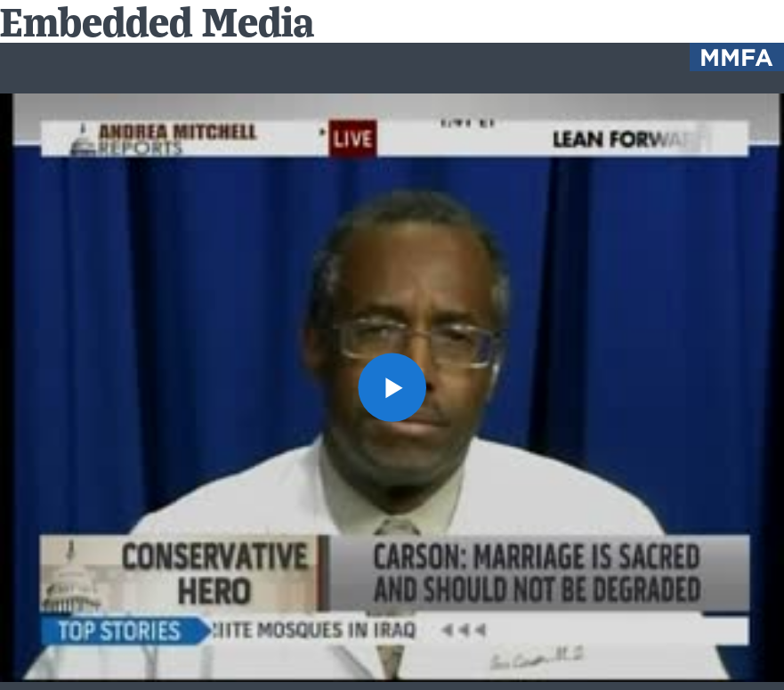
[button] (392, 387)
